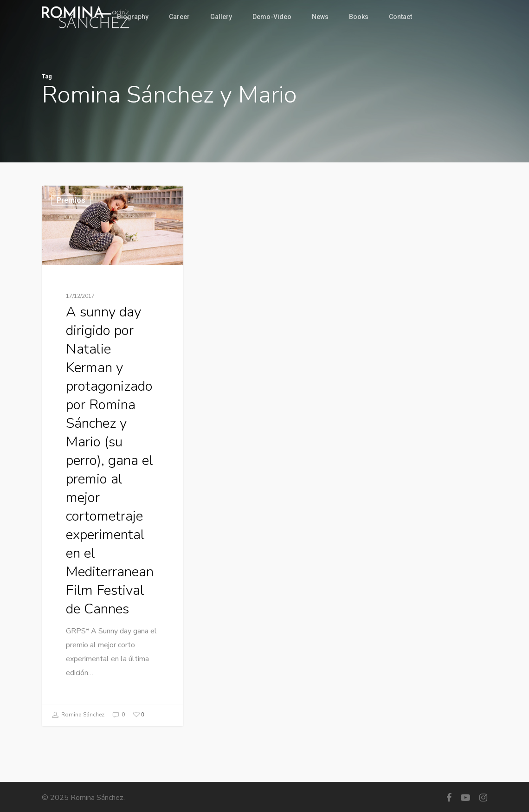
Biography (133, 17)
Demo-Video (272, 17)
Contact (400, 17)
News (320, 17)
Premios (71, 200)
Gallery (221, 17)
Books (359, 17)
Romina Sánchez (78, 715)
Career (179, 17)
